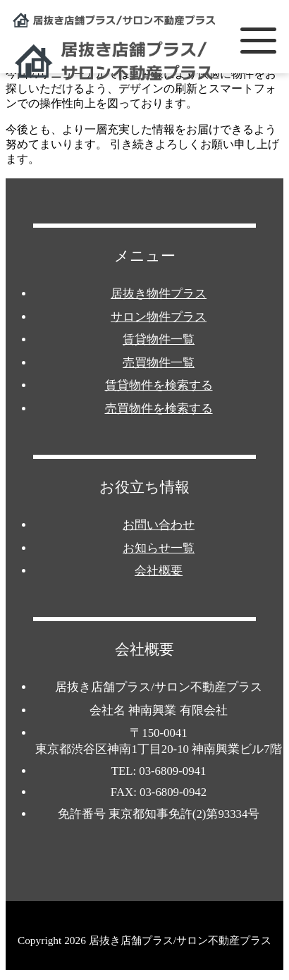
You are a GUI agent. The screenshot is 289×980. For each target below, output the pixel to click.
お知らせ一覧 (159, 548)
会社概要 (159, 571)
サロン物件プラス (159, 317)
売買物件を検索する (159, 409)
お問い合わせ (159, 525)
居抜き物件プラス (159, 294)
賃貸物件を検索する (159, 385)
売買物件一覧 (159, 363)
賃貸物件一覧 (159, 339)
